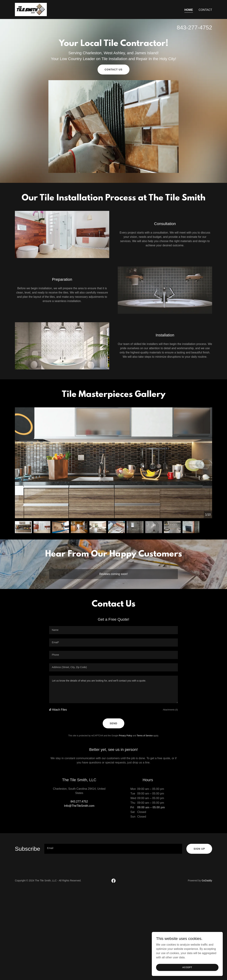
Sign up (199, 849)
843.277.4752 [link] (79, 802)
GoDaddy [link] (207, 881)
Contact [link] (205, 10)
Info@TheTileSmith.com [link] (79, 806)
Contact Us (114, 70)
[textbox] (113, 630)
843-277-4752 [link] (194, 27)
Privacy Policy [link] (125, 736)
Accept (187, 967)
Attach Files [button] (59, 710)
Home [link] (189, 10)
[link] (31, 9)
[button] (51, 710)
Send (114, 723)
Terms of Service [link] (145, 736)
